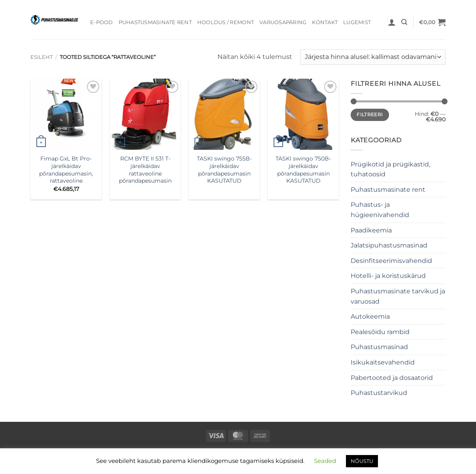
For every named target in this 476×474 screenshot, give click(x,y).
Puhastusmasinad (379, 347)
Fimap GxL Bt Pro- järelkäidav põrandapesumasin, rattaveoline (66, 170)
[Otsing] (404, 22)
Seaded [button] (325, 461)
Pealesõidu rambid (380, 332)
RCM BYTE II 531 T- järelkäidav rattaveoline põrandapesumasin (145, 170)
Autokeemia (370, 316)
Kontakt (325, 22)
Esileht (42, 57)
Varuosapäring (283, 22)
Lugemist (357, 22)
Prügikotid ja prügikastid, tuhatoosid (390, 169)
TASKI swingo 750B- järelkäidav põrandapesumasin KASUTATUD (303, 170)
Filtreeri (370, 114)
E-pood (102, 22)
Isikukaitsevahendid (383, 362)
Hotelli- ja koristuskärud (388, 276)
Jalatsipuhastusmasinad (389, 245)
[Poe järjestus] (373, 57)
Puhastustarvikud (379, 393)
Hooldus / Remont (226, 22)
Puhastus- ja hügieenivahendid (380, 210)
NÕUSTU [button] (362, 461)
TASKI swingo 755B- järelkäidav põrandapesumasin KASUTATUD (224, 170)
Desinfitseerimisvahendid (391, 261)
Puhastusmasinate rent (155, 22)
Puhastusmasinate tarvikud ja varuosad (398, 296)
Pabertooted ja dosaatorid (392, 378)
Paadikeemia (371, 230)
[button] (392, 22)
